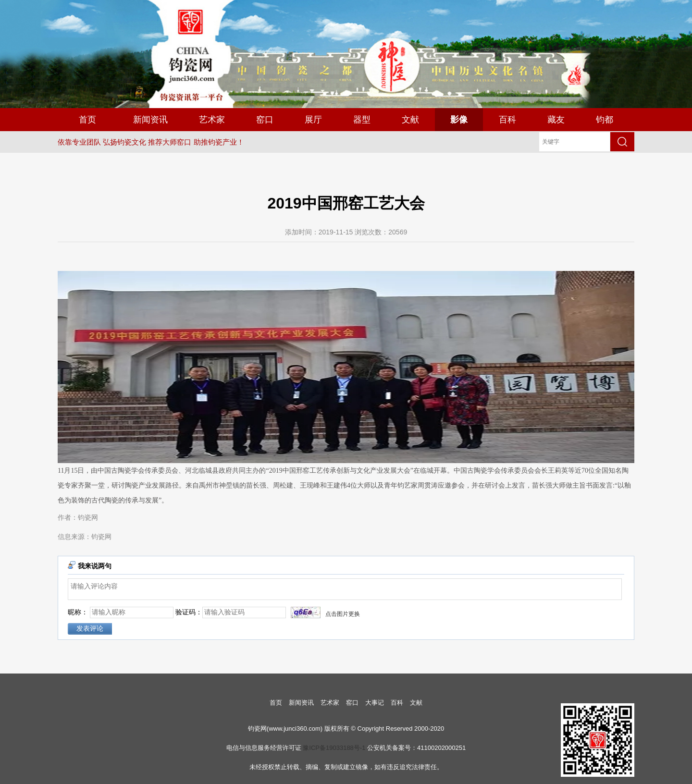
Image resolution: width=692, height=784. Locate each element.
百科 (507, 120)
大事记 (375, 703)
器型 (362, 120)
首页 (87, 120)
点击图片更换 (343, 614)
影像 (459, 120)
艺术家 (212, 120)
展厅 (313, 120)
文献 (410, 120)
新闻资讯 (150, 120)
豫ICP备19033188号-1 (334, 748)
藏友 (556, 120)
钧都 (605, 120)
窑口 (265, 120)
